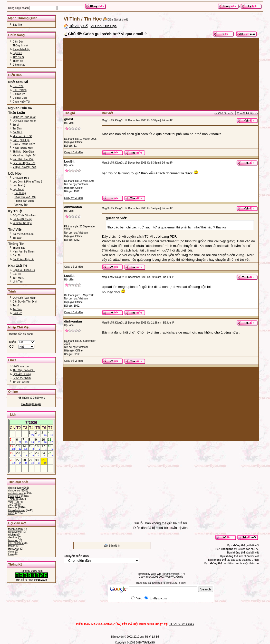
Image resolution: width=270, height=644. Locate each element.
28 (25, 461)
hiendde (13, 507)
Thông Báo (19, 248)
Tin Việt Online (21, 382)
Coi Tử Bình (20, 90)
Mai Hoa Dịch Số (22, 136)
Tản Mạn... (19, 278)
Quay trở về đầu (73, 152)
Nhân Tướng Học (23, 148)
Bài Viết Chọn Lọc (23, 234)
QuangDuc (14, 496)
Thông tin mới (20, 46)
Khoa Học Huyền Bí (24, 155)
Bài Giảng (20, 193)
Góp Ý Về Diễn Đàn (24, 215)
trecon (12, 546)
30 (38, 461)
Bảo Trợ (17, 25)
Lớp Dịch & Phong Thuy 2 (27, 182)
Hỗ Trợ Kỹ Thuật (22, 219)
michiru (12, 535)
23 (38, 454)
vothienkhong (16, 493)
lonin (11, 554)
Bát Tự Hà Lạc (21, 140)
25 (50, 454)
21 (25, 454)
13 (19, 447)
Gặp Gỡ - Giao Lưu (24, 270)
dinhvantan (15, 488)
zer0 (11, 505)
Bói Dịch (17, 132)
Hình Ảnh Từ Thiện (23, 252)
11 (50, 441)
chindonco (14, 491)
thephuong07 (16, 529)
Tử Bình (17, 129)
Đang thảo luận (21, 49)
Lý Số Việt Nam (22, 378)
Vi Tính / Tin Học (22, 223)
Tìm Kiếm (18, 57)
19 (12, 454)
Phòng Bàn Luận (24, 201)
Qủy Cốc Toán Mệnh (24, 121)
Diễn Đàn (18, 42)
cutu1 (11, 513)
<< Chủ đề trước (224, 113)
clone (11, 552)
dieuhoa (13, 537)
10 (44, 441)
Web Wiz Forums (161, 574)
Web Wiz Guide (174, 577)
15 (31, 447)
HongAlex (14, 549)
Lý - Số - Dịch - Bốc (24, 163)
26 (12, 461)
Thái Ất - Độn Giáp (23, 152)
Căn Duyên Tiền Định (25, 302)
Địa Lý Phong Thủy (24, 144)
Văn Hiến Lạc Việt (23, 159)
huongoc (13, 540)
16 (38, 447)
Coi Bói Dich (20, 98)
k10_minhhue (16, 543)
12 (12, 447)
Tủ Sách (17, 238)
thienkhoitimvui (17, 510)
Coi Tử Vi (18, 86)
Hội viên (17, 53)
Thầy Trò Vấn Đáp (25, 197)
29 (31, 461)
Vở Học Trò (21, 205)
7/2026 (31, 422)
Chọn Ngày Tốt (21, 102)
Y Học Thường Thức (24, 167)
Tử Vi (16, 125)
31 (44, 461)
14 (25, 447)
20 (19, 454)
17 (44, 447)
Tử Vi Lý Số (79, 26)
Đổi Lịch (17, 313)
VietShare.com (21, 366)
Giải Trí (17, 274)
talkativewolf (15, 532)
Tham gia (18, 61)
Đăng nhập (19, 65)
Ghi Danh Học (21, 178)
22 (31, 454)
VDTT (12, 502)
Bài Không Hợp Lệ (23, 259)
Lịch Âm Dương (22, 374)
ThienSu (13, 499)
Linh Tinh (18, 282)
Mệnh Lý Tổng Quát (24, 117)
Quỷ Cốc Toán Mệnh (24, 298)
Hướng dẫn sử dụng (21, 334)
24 (44, 454)
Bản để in (114, 546)
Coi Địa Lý (19, 94)
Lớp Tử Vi (18, 189)
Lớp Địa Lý (19, 185)
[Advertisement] (161, 74)
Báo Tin (17, 255)
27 (19, 461)
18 (50, 447)
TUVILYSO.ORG (182, 624)
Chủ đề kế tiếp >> (247, 113)
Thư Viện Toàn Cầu (24, 370)
